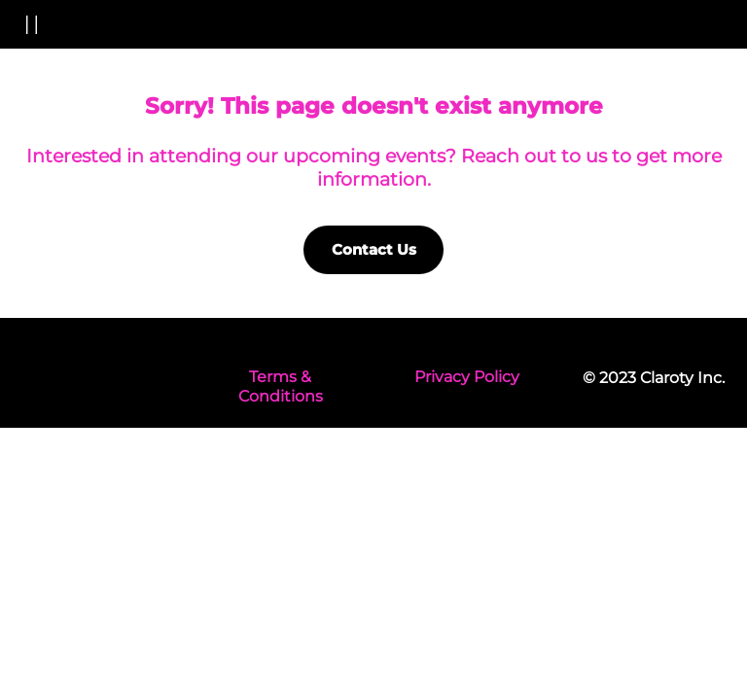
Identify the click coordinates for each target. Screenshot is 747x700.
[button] (27, 24)
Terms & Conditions (281, 387)
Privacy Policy (467, 377)
